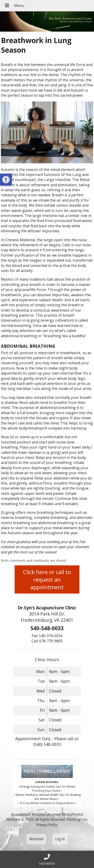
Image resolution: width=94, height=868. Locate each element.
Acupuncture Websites (28, 814)
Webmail (36, 839)
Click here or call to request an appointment (47, 579)
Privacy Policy (47, 825)
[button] (6, 180)
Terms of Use (77, 819)
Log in (60, 839)
